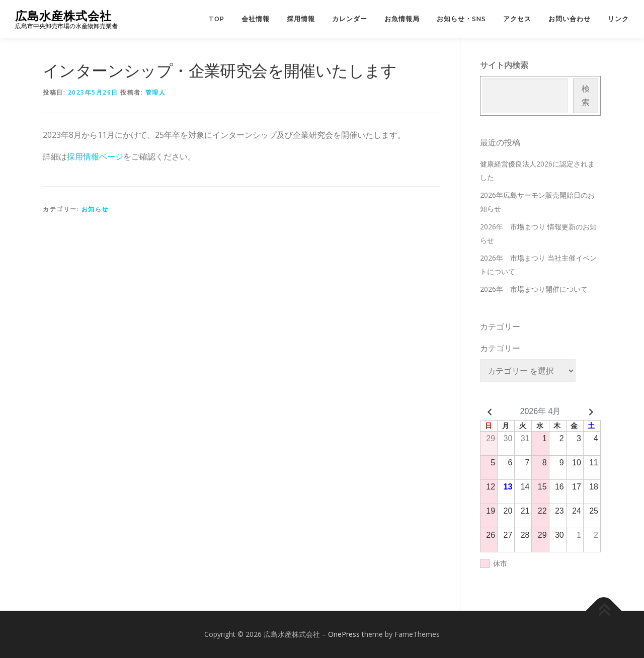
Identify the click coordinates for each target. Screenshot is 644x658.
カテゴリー (500, 348)
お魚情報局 (402, 19)
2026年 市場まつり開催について (534, 289)
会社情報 (256, 19)
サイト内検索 (504, 65)
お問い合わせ (570, 19)
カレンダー (350, 19)
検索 (586, 95)
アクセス (517, 19)
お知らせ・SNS (461, 19)
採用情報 (301, 19)
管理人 (156, 92)
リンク (618, 19)
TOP (217, 19)
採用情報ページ (95, 156)
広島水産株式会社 (63, 15)
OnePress (344, 634)
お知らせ (95, 209)
